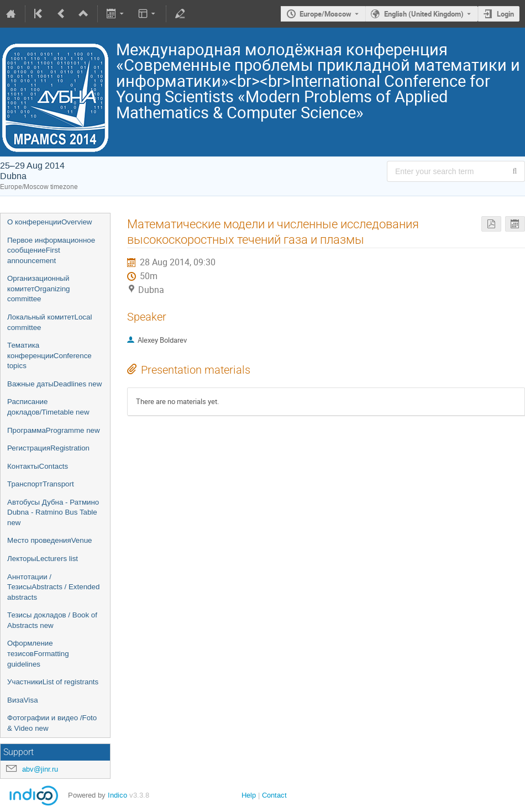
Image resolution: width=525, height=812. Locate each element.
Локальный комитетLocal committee (49, 322)
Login (505, 14)
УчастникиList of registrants (53, 682)
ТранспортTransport (41, 484)
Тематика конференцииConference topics (49, 355)
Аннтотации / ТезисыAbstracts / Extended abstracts (53, 587)
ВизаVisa (23, 700)
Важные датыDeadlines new (54, 384)
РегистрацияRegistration (48, 448)
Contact (274, 795)
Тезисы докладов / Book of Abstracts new (52, 620)
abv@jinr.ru (40, 769)
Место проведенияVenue (50, 540)
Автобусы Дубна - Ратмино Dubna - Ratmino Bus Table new (53, 512)
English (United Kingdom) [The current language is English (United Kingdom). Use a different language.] (424, 14)
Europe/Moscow (326, 14)
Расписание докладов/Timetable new (48, 407)
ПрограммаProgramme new (54, 430)
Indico (117, 795)
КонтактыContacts (38, 466)
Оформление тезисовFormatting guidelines (38, 653)
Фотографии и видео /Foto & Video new (52, 723)
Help (249, 795)
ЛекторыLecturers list (43, 559)
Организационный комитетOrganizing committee (38, 289)
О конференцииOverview (49, 222)
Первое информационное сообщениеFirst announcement (51, 250)
